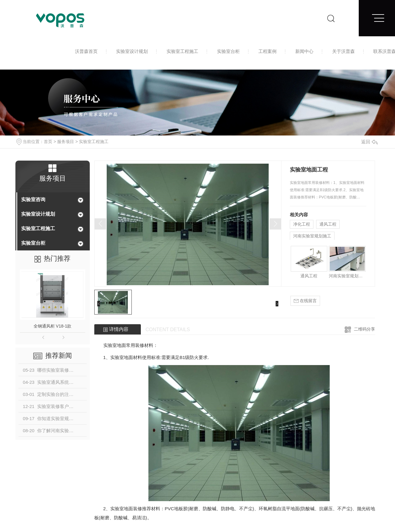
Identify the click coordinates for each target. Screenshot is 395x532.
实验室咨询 (33, 199)
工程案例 (267, 51)
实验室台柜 (228, 51)
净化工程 (302, 224)
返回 (369, 142)
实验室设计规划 (132, 51)
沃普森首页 (86, 51)
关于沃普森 (343, 51)
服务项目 (66, 142)
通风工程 (328, 224)
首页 (48, 142)
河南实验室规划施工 (312, 236)
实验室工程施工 (182, 51)
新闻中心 (304, 51)
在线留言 (305, 301)
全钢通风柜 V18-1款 (52, 326)
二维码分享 (364, 329)
